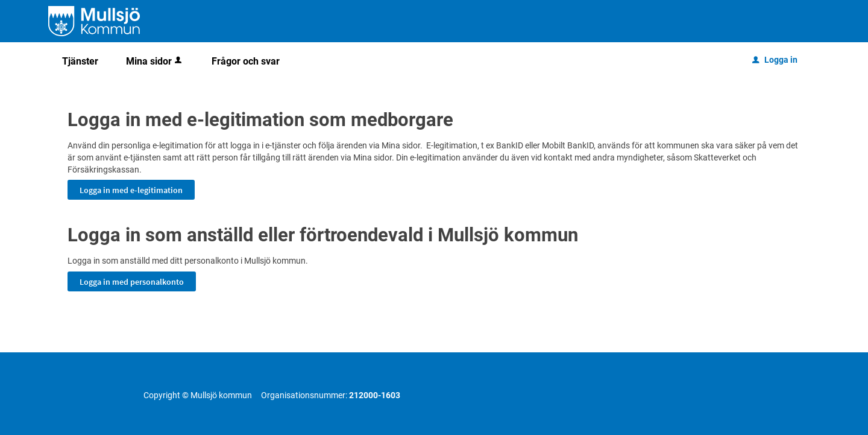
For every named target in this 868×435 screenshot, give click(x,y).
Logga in (775, 60)
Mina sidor (155, 61)
